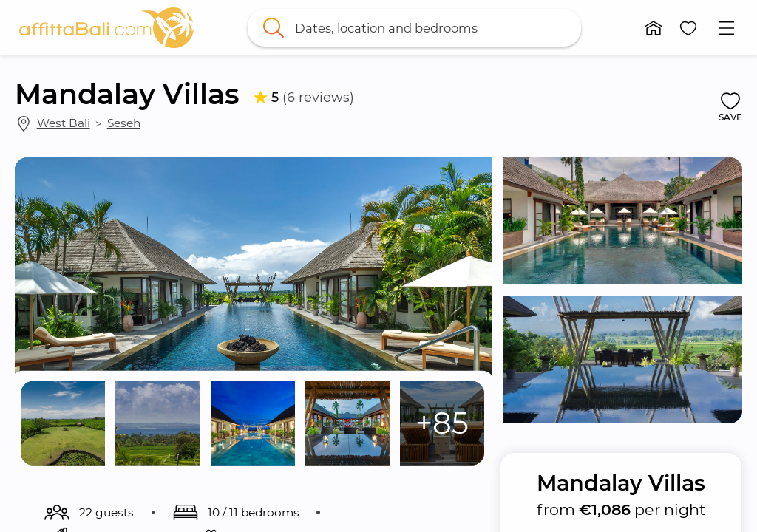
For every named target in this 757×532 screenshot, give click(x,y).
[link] (106, 28)
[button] (654, 28)
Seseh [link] (124, 123)
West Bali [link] (64, 123)
